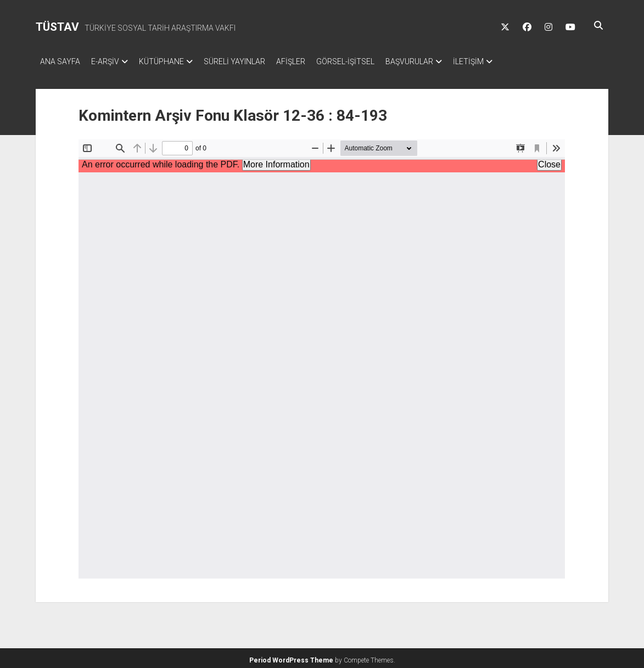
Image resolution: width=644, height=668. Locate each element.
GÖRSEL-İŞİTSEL (373, 61)
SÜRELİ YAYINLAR (251, 61)
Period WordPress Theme (291, 657)
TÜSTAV (57, 27)
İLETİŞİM (507, 61)
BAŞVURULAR (442, 61)
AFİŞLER (313, 61)
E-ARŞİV (111, 61)
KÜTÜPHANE (172, 61)
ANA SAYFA (60, 61)
